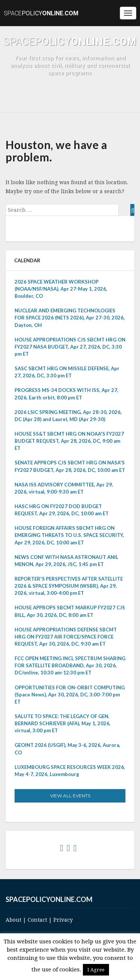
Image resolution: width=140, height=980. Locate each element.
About (13, 920)
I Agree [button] (96, 970)
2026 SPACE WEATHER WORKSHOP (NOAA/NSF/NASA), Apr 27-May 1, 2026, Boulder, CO (61, 289)
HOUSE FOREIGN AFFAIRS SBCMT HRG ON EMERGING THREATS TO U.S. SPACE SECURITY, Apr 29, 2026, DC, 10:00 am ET (69, 535)
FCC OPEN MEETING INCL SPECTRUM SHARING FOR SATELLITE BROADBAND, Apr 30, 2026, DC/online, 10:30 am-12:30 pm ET (70, 665)
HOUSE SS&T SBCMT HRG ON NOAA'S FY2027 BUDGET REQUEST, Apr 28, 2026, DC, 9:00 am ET (69, 441)
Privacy (63, 920)
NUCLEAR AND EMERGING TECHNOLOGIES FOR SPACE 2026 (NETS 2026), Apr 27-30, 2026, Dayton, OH (70, 318)
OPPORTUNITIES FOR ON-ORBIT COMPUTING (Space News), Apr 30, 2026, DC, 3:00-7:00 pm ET (70, 695)
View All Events (70, 796)
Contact (37, 920)
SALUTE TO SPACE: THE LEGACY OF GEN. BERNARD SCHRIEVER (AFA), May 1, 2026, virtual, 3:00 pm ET (63, 723)
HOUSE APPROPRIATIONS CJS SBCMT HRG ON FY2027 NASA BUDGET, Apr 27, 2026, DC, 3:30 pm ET (70, 347)
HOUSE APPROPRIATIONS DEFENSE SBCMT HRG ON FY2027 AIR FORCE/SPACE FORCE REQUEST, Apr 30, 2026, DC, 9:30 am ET (66, 637)
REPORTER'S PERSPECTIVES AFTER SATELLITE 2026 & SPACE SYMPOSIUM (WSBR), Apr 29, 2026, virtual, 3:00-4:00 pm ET (69, 586)
